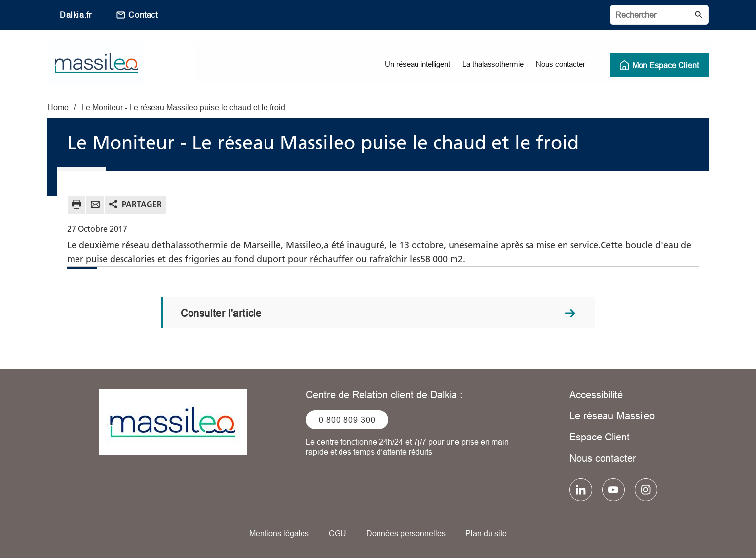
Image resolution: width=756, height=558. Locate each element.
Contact (143, 15)
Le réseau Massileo (612, 416)
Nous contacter (603, 458)
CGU (338, 533)
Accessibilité (596, 394)
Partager (142, 204)
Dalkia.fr (76, 15)
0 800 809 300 (347, 420)
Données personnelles (406, 533)
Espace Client (600, 437)
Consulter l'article (221, 313)
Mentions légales (279, 533)
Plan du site (486, 533)
